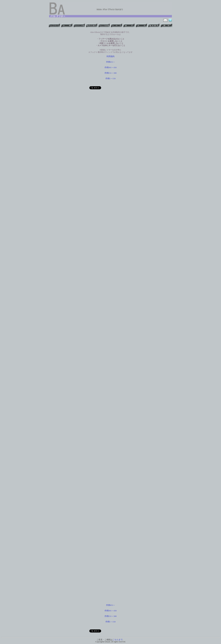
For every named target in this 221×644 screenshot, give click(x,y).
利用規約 (110, 56)
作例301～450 (111, 67)
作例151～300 (111, 73)
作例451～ (111, 62)
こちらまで (117, 640)
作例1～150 (110, 78)
